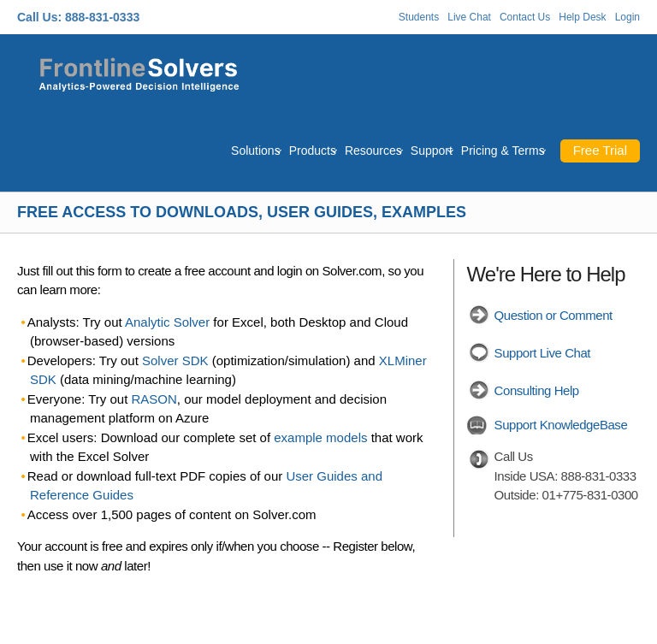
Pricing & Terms (503, 151)
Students (419, 17)
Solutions (256, 151)
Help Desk (582, 17)
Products (313, 151)
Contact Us (525, 17)
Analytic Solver (167, 322)
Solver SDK (175, 360)
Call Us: (39, 17)
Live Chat (469, 17)
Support (432, 151)
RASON (154, 399)
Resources (373, 151)
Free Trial (600, 150)
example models (320, 437)
